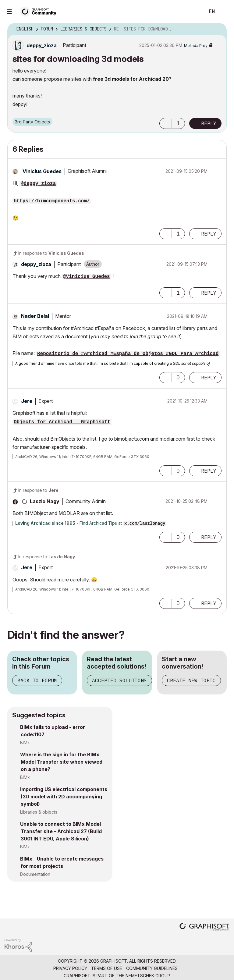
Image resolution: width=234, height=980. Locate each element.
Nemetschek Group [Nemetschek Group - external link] (148, 976)
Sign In (224, 12)
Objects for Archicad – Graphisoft (62, 422)
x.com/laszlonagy (145, 524)
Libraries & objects (39, 812)
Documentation (35, 874)
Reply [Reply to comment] (209, 234)
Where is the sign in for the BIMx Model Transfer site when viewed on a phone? (61, 762)
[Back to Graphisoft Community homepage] (40, 11)
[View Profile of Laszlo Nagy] (45, 501)
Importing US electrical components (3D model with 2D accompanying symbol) (64, 797)
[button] (165, 123)
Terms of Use (107, 968)
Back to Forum (37, 680)
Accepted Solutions (119, 680)
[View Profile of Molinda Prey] (196, 46)
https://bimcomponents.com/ (52, 201)
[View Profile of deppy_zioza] (42, 45)
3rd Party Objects (32, 122)
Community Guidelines (152, 968)
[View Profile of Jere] (27, 401)
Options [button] (218, 29)
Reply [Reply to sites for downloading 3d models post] (209, 123)
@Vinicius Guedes (87, 277)
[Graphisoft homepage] (204, 927)
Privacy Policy (70, 968)
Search (193, 12)
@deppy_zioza (38, 184)
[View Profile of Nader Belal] (35, 316)
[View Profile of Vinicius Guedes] (42, 171)
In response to (51, 253)
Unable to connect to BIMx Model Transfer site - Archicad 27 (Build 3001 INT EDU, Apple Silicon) (61, 831)
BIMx (25, 742)
